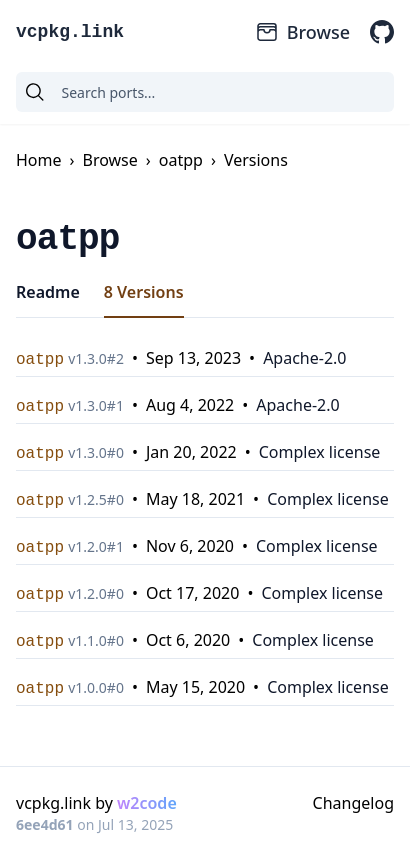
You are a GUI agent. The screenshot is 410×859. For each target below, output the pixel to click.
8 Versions (144, 292)
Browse (302, 32)
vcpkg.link (70, 32)
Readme (48, 292)
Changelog (353, 803)
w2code (147, 803)
